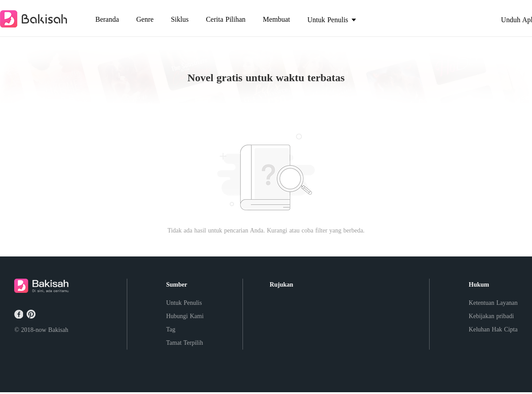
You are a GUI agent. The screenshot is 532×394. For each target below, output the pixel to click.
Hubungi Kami (185, 316)
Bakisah (58, 330)
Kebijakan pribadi (491, 316)
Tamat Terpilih (185, 343)
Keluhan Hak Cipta (493, 329)
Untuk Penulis (184, 303)
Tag (171, 329)
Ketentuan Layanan (493, 303)
